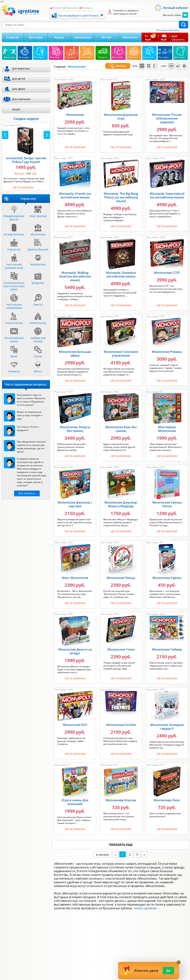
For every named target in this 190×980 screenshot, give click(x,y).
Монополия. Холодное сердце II (167, 722)
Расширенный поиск (168, 30)
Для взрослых (21, 68)
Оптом (106, 37)
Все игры (36, 37)
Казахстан (72, 8)
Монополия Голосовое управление (121, 349)
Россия (57, 8)
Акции (59, 37)
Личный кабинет (175, 8)
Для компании (21, 99)
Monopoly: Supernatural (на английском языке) (167, 191)
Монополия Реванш (167, 347)
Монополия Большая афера (75, 349)
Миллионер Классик (121, 796)
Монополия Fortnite (121, 720)
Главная (13, 37)
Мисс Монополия (75, 573)
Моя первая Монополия (167, 424)
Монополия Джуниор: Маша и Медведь (121, 500)
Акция (16, 109)
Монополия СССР (167, 268)
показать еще (121, 840)
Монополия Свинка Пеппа (167, 500)
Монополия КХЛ (75, 720)
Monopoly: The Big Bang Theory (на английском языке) (121, 193)
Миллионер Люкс (167, 796)
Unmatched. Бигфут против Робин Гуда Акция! (26, 160)
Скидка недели (26, 119)
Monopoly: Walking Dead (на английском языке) (75, 272)
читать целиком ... (147, 904)
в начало (103, 850)
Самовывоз (82, 37)
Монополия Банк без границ (121, 424)
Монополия (75, 110)
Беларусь (88, 8)
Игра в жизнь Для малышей (75, 798)
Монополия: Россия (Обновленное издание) (167, 114)
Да (168, 971)
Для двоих (19, 89)
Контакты (130, 37)
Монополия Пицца (121, 573)
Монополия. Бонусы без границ (75, 424)
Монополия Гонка (121, 645)
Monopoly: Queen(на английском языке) (121, 270)
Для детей (19, 79)
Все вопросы (27, 493)
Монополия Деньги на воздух (75, 647)
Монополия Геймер (167, 645)
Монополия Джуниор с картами (75, 500)
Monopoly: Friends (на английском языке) (75, 191)
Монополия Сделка (167, 573)
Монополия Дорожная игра (121, 112)
